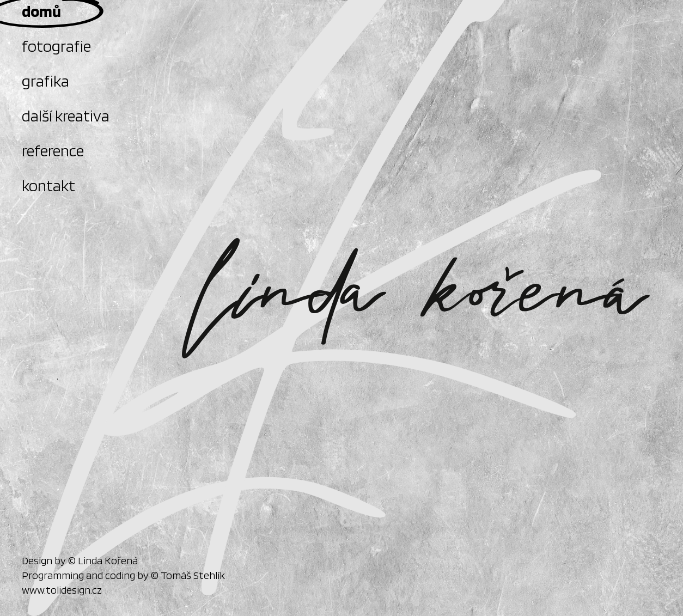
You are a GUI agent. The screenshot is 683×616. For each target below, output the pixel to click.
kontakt (48, 185)
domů (41, 11)
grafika (45, 81)
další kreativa (66, 115)
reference (53, 150)
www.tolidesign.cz (62, 590)
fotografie (56, 46)
